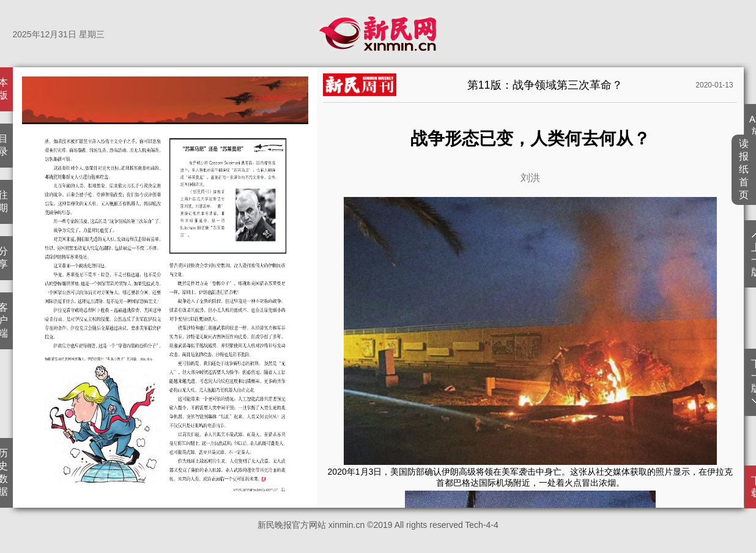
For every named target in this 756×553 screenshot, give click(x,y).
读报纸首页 (744, 169)
